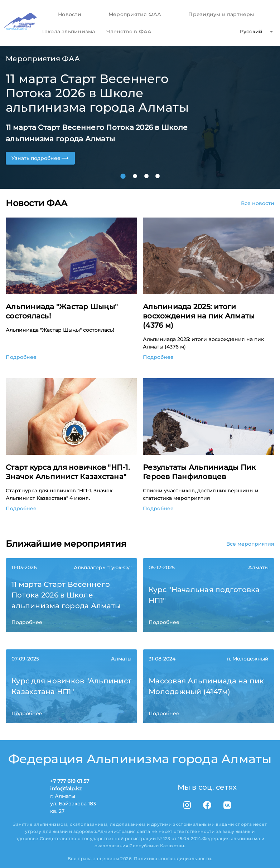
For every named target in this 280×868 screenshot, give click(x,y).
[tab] (69, 14)
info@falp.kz (66, 789)
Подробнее (21, 357)
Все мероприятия (250, 544)
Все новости (258, 203)
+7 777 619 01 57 (70, 781)
